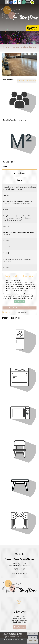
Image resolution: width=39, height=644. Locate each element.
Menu (5, 29)
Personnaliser (33, 641)
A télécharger (19, 301)
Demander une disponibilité (27, 80)
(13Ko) (9, 313)
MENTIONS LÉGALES (19, 573)
